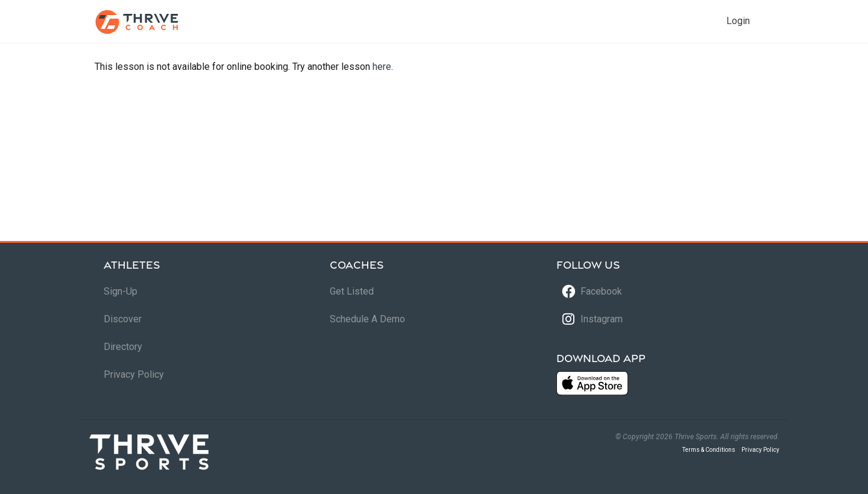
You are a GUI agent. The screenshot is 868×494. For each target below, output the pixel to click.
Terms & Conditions (709, 450)
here (382, 67)
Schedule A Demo (367, 319)
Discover (123, 319)
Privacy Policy (134, 374)
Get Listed (352, 291)
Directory (123, 347)
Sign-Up (121, 291)
